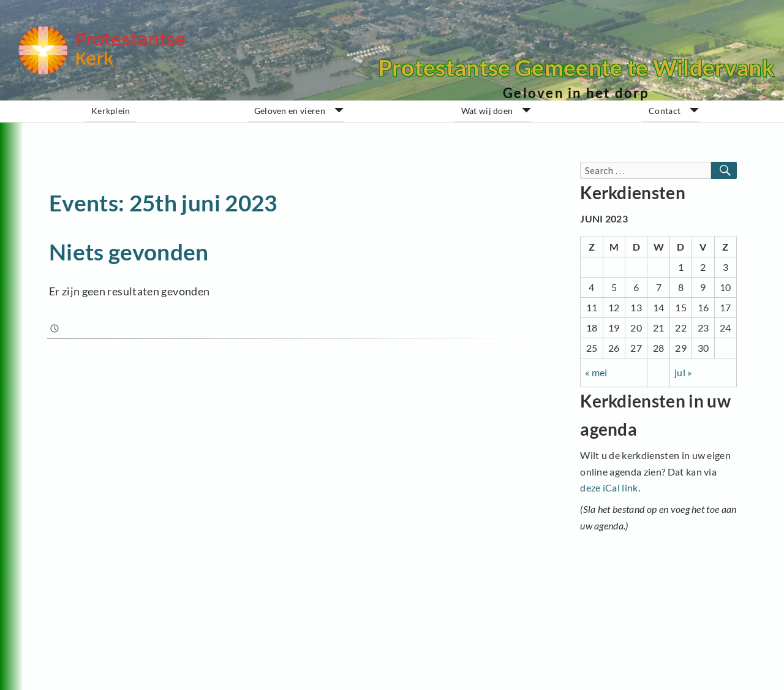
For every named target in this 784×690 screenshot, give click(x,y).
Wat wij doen (487, 111)
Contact (665, 111)
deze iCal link (609, 487)
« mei (596, 372)
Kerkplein (111, 111)
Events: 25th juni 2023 (163, 203)
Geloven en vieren (290, 111)
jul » (683, 372)
